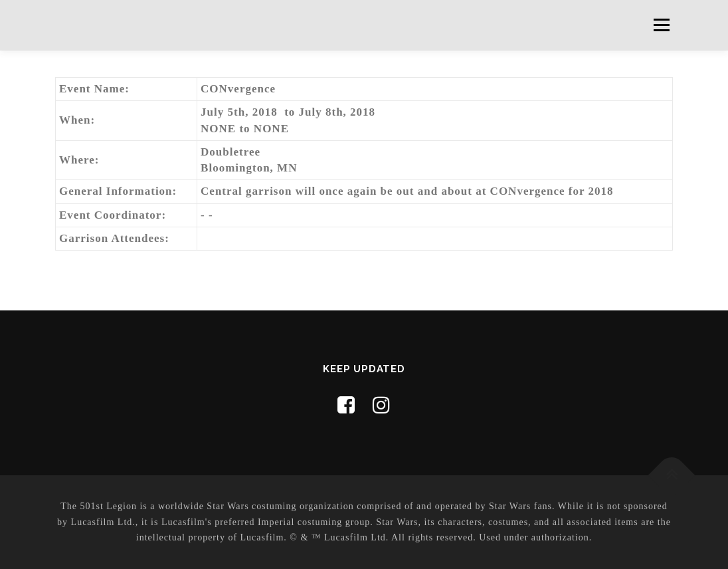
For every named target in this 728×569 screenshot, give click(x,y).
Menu (661, 25)
